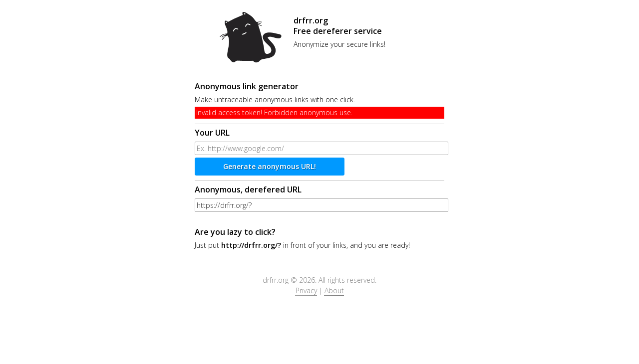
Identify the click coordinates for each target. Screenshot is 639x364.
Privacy (306, 290)
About (334, 290)
